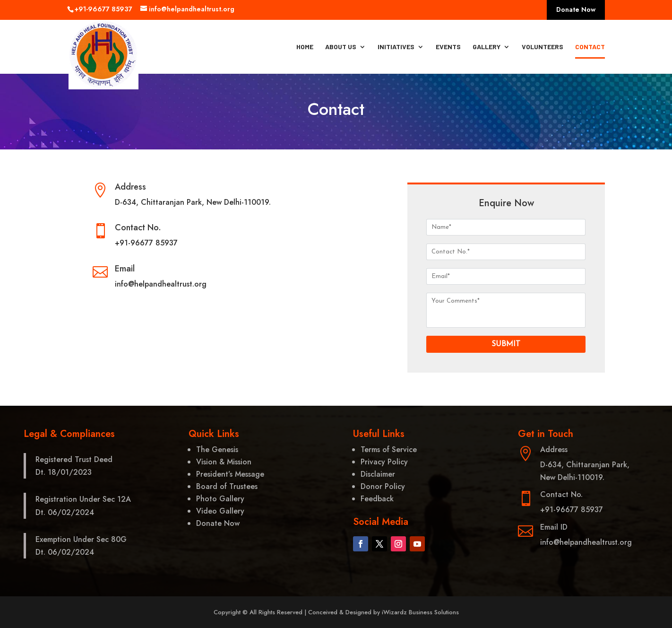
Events (448, 47)
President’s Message (230, 474)
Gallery (487, 47)
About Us (341, 47)
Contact (590, 47)
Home (305, 47)
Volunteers (543, 47)
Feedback (377, 499)
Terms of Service (389, 449)
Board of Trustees (227, 486)
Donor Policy (383, 486)
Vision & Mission (224, 462)
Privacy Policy (384, 462)
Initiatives (396, 47)
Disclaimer (378, 474)
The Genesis (217, 449)
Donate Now (576, 10)
